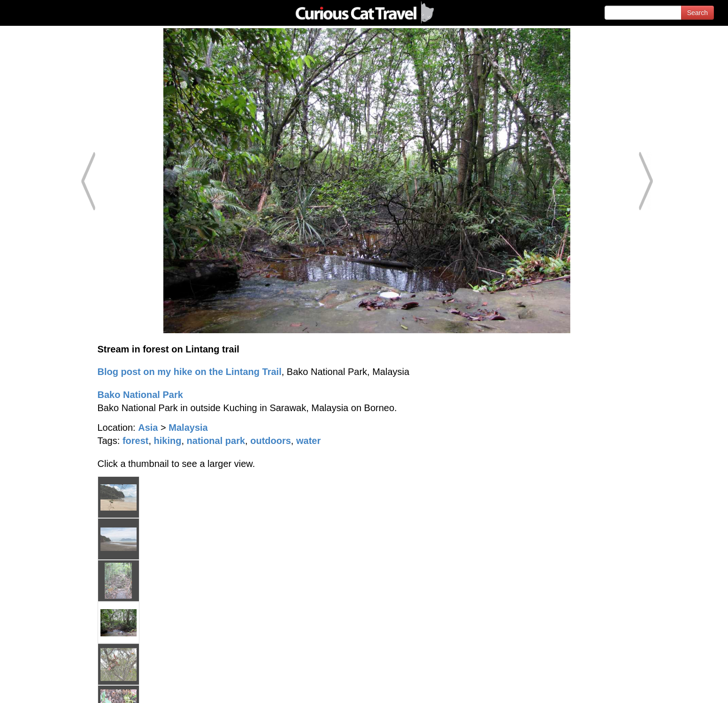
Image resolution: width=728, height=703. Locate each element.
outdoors (271, 441)
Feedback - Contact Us (682, 688)
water (308, 441)
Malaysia (188, 428)
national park (216, 441)
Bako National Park (140, 395)
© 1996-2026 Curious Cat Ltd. (57, 688)
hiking (168, 441)
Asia (148, 428)
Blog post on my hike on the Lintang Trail (190, 372)
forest (136, 441)
